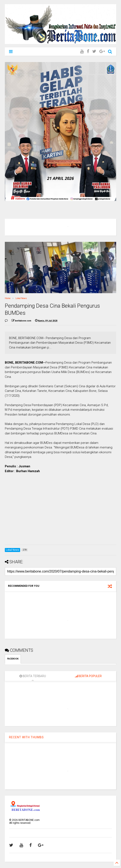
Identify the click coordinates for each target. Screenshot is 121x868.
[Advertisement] (60, 512)
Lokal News (21, 298)
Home (8, 298)
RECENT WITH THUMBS (26, 737)
